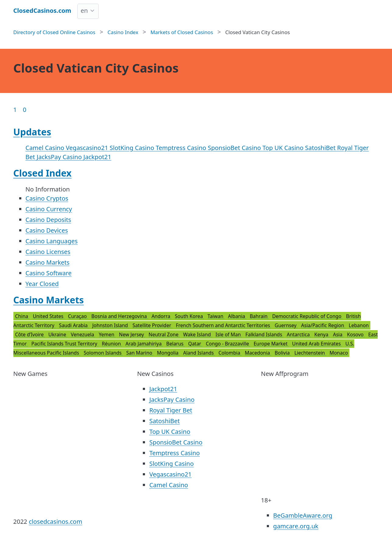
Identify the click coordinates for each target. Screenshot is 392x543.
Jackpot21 (97, 157)
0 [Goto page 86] (25, 110)
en (84, 11)
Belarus (176, 344)
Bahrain (259, 316)
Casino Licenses (48, 252)
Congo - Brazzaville (228, 344)
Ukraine (58, 334)
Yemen (107, 334)
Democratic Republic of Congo (307, 316)
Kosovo (356, 334)
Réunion (112, 344)
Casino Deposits (48, 220)
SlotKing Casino (133, 148)
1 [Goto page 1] (15, 110)
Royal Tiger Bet (171, 410)
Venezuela (83, 334)
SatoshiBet (321, 148)
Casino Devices (47, 230)
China (22, 316)
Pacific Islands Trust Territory (65, 344)
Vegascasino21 (88, 148)
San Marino (140, 353)
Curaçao (78, 316)
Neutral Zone (164, 334)
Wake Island (198, 334)
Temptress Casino (182, 148)
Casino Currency (49, 209)
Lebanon (359, 325)
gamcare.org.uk (296, 526)
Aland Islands (199, 353)
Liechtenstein (310, 353)
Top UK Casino (284, 148)
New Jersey (132, 334)
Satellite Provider (152, 325)
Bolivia (283, 353)
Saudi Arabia (74, 325)
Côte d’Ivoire (30, 334)
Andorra (161, 316)
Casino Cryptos (47, 198)
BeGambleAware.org (303, 515)
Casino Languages (52, 241)
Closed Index (42, 173)
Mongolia (168, 353)
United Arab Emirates (317, 344)
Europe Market (271, 344)
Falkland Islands (265, 334)
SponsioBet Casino (235, 148)
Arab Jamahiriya (144, 344)
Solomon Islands (103, 353)
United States (49, 316)
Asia (338, 334)
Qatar (195, 344)
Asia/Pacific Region (323, 325)
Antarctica (299, 334)
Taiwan (216, 316)
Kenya (322, 334)
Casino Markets (48, 262)
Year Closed (42, 284)
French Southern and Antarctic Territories (224, 325)
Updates (32, 132)
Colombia (230, 353)
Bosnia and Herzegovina (120, 316)
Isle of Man (229, 334)
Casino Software (49, 273)
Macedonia (258, 353)
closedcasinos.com (55, 522)
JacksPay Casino (60, 157)
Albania (237, 316)
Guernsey (286, 325)
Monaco (339, 353)
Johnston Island (111, 325)
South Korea (189, 316)
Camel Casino (46, 148)
